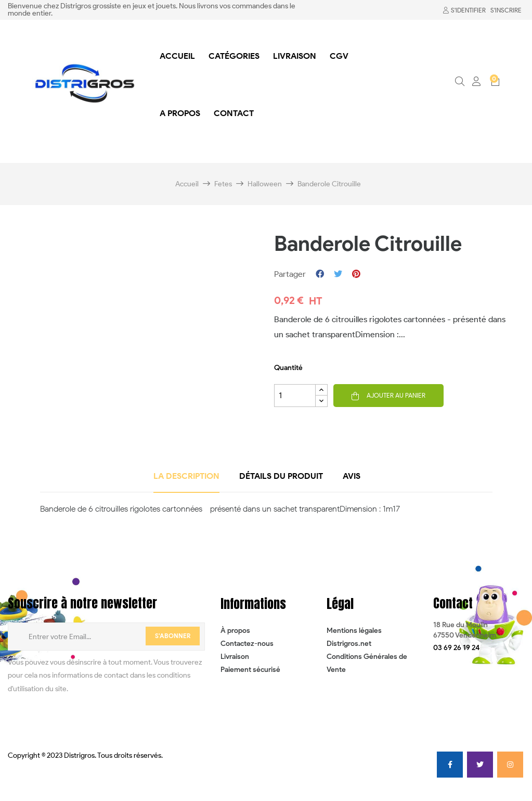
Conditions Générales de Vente (367, 663)
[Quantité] (295, 396)
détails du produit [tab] (281, 476)
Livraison (235, 657)
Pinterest (356, 274)
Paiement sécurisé (250, 670)
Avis (352, 476)
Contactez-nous (247, 644)
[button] (456, 648)
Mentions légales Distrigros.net (354, 637)
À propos (235, 631)
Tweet (338, 274)
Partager (320, 274)
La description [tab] (186, 476)
